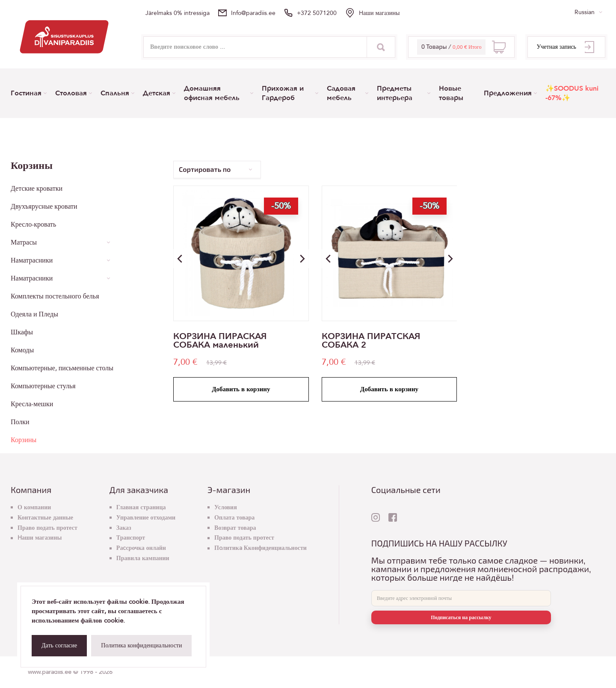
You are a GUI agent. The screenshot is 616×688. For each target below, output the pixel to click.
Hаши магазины (379, 13)
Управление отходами (146, 518)
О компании (34, 507)
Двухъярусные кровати (44, 207)
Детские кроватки (37, 189)
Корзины (24, 440)
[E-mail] (461, 598)
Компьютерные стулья (43, 386)
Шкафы (22, 332)
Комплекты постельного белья (55, 296)
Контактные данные (45, 518)
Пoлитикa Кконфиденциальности (261, 548)
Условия (226, 507)
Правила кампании (143, 558)
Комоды (22, 350)
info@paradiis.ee (253, 13)
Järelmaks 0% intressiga (178, 13)
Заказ (124, 528)
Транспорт (131, 538)
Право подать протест (47, 528)
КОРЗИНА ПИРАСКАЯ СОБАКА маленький (220, 341)
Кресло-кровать (33, 224)
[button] (302, 259)
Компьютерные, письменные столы (62, 368)
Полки (20, 422)
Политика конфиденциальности (141, 645)
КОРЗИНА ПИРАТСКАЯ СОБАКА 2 (371, 341)
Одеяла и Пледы (34, 314)
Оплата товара (234, 518)
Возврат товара (235, 528)
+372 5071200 (317, 13)
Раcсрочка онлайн (141, 548)
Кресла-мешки (32, 404)
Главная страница (141, 507)
